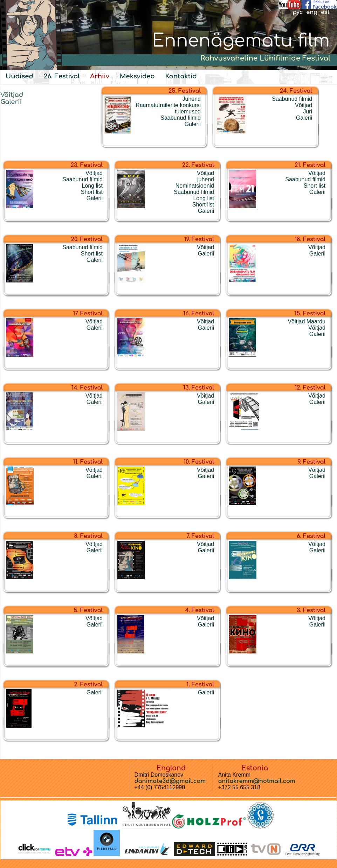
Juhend (192, 99)
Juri (308, 111)
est (325, 12)
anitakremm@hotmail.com (257, 781)
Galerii (11, 102)
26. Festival (62, 76)
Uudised (19, 76)
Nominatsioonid (195, 186)
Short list (92, 192)
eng (312, 12)
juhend (206, 179)
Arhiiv (99, 76)
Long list (92, 186)
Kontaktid (181, 76)
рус (298, 12)
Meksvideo (137, 76)
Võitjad (12, 95)
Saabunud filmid (181, 118)
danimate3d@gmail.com (170, 781)
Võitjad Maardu (307, 321)
